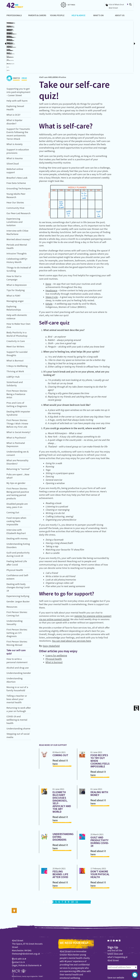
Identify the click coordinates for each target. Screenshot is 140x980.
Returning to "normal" (18, 446)
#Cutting (44, 34)
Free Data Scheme (16, 160)
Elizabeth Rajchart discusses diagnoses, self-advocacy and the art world (62, 779)
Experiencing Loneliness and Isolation (14, 199)
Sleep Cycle (52, 274)
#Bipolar (94, 34)
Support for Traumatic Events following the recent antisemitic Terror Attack (127, 33)
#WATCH (16, 56)
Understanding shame (18, 705)
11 (77, 879)
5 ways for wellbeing (56, 632)
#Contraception (59, 34)
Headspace (51, 267)
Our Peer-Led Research (18, 190)
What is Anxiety (15, 121)
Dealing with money (17, 515)
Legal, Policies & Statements (27, 942)
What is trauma (15, 135)
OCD (72, 34)
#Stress (122, 47)
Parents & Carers (37, 15)
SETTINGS (68, 5)
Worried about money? (18, 216)
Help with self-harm (17, 78)
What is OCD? (85, 23)
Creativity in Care (16, 318)
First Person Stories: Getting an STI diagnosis (17, 610)
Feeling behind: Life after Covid (60, 851)
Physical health (54, 636)
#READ (24, 56)
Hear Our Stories (15, 179)
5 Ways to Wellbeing (17, 343)
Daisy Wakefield (51, 623)
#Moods (105, 34)
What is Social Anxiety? (18, 409)
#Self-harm (31, 34)
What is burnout (54, 639)
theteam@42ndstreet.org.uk (26, 931)
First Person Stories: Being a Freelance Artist (17, 371)
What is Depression (17, 262)
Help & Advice (78, 15)
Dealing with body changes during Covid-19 (18, 564)
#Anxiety (85, 34)
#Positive (62, 54)
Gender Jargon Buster (18, 578)
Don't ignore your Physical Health (100, 851)
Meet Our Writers (15, 323)
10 (72, 879)
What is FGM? (13, 272)
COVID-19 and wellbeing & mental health (17, 697)
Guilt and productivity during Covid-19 (100, 818)
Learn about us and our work (75, 963)
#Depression (99, 34)
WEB (13, 958)
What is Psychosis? (16, 414)
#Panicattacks (116, 47)
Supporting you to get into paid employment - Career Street (18, 69)
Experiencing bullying (18, 573)
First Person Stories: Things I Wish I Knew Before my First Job (17, 400)
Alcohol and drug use (18, 644)
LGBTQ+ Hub (13, 353)
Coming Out (13, 489)
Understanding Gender (19, 650)
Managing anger (15, 278)
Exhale (49, 280)
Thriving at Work (15, 348)
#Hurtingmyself (38, 34)
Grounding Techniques (19, 165)
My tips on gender (16, 460)
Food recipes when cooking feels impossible (16, 498)
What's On (98, 15)
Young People (57, 15)
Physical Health (15, 547)
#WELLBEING (53, 54)
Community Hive (15, 185)
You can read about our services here (71, 618)
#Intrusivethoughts (78, 34)
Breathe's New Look (17, 154)
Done (48, 261)
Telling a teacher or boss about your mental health (17, 676)
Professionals (14, 15)
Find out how (115, 966)
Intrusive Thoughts (17, 230)
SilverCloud (13, 140)
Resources (12, 584)
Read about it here (60, 739)
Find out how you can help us (75, 960)
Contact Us (18, 939)
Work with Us (19, 936)
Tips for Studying (16, 267)
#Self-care (43, 54)
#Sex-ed (65, 34)
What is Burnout (15, 337)
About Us (120, 15)
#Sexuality (52, 34)
